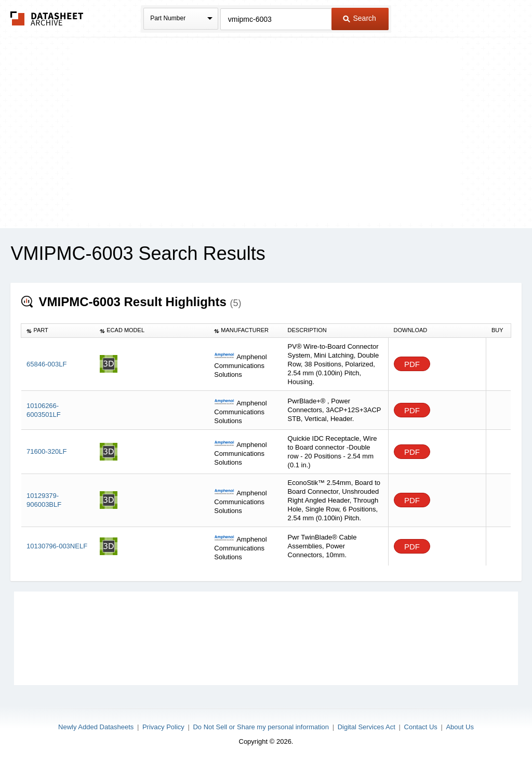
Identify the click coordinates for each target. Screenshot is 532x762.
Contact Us (421, 727)
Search (360, 18)
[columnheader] (58, 331)
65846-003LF (46, 364)
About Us (460, 727)
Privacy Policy (163, 727)
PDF (412, 364)
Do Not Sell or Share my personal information (261, 727)
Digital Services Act (367, 727)
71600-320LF (46, 451)
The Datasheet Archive (47, 18)
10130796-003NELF (57, 546)
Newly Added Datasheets (96, 727)
